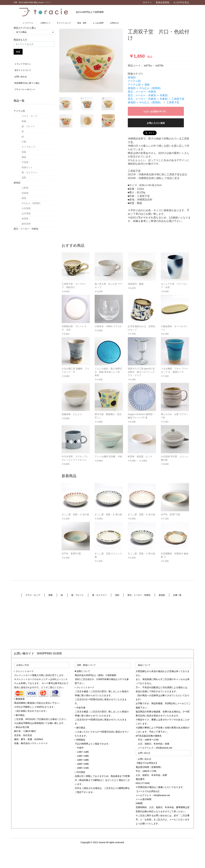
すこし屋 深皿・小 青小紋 (142, 554)
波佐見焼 (26, 224)
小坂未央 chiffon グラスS (108, 326)
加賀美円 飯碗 (136, 284)
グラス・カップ (29, 116)
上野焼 (25, 188)
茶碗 (24, 121)
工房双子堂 (178, 99)
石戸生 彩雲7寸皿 (170, 514)
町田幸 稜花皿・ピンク (140, 456)
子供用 (25, 162)
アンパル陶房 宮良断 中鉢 (108, 456)
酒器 (24, 157)
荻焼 (24, 198)
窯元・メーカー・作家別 (26, 229)
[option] (91, 61)
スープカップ (28, 147)
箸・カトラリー (29, 172)
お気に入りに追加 (156, 123)
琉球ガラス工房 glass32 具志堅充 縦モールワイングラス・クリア (141, 372)
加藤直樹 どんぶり (72, 414)
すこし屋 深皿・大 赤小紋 (142, 514)
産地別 (17, 183)
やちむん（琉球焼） (32, 203)
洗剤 (24, 178)
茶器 (24, 152)
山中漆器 (26, 213)
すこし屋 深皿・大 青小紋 (108, 514)
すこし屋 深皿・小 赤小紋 (75, 514)
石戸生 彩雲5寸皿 (71, 554)
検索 (18, 52)
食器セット (27, 167)
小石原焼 (26, 208)
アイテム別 (19, 111)
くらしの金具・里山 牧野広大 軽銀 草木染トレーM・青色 (108, 372)
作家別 (164, 95)
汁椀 (24, 142)
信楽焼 (25, 193)
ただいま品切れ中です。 (156, 111)
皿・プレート (28, 126)
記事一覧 (177, 595)
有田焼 (25, 219)
